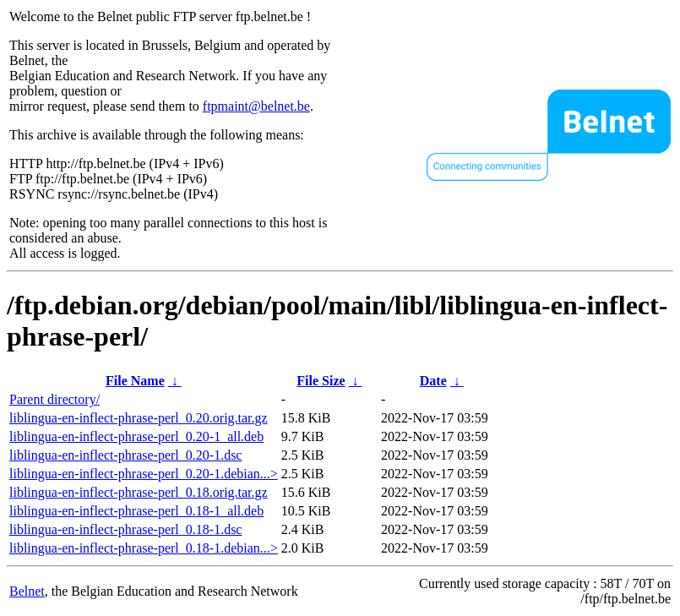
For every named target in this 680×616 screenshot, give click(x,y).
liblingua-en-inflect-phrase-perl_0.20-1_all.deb (136, 436)
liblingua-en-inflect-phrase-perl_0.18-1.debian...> (144, 548)
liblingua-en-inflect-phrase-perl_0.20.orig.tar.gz (139, 418)
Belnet (27, 591)
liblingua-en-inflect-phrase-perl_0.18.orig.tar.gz (139, 492)
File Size (321, 381)
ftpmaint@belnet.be (256, 106)
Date (433, 381)
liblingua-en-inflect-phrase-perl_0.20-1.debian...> (144, 474)
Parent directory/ (54, 399)
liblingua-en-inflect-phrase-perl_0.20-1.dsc (125, 455)
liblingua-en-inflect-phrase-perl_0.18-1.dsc (125, 529)
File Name (135, 381)
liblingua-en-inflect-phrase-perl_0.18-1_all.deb (136, 511)
